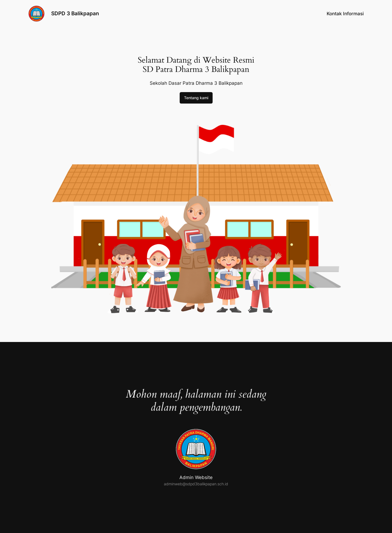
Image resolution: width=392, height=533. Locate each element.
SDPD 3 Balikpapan (75, 13)
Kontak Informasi (345, 14)
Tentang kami (196, 98)
